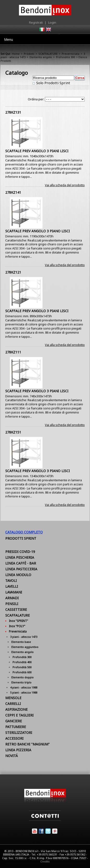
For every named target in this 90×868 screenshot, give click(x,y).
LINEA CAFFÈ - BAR (21, 563)
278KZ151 (13, 432)
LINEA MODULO (18, 575)
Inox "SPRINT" (18, 621)
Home (16, 54)
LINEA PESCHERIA (20, 557)
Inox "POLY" (17, 626)
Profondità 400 (22, 662)
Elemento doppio (22, 677)
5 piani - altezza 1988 (24, 692)
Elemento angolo (41, 57)
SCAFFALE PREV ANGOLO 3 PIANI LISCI (37, 151)
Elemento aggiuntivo (25, 647)
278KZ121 (13, 272)
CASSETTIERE (16, 610)
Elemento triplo (21, 682)
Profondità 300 (65, 57)
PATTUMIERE (16, 727)
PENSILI (12, 604)
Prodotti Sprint (21, 538)
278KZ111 (13, 352)
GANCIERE (14, 721)
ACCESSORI (14, 738)
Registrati (36, 22)
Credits (45, 861)
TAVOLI (11, 581)
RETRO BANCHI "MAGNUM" (27, 744)
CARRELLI (13, 704)
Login (52, 22)
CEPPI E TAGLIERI (19, 715)
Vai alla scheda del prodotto (65, 185)
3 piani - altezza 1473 (24, 637)
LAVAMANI (14, 592)
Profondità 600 (22, 672)
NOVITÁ (12, 756)
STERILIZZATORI (19, 733)
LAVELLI (12, 586)
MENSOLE (13, 698)
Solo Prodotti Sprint (53, 83)
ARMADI (12, 598)
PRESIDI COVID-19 (20, 552)
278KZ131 (13, 112)
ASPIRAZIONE (16, 709)
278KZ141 (13, 192)
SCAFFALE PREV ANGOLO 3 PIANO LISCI (38, 231)
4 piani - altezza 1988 (24, 687)
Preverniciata (71, 54)
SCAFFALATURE (48, 54)
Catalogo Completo (24, 532)
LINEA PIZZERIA (18, 750)
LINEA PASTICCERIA (21, 569)
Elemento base (21, 642)
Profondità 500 (22, 667)
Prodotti (29, 54)
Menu (9, 39)
